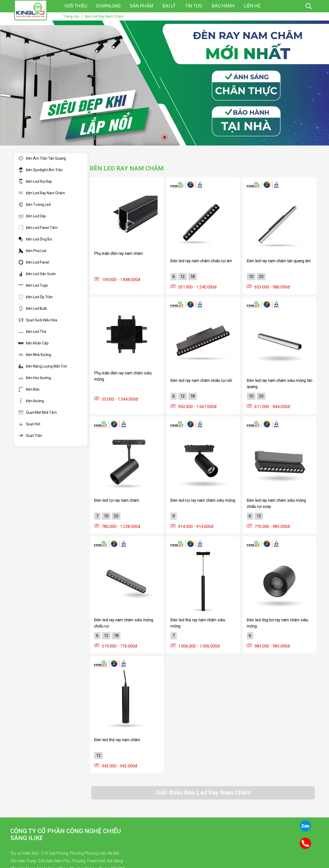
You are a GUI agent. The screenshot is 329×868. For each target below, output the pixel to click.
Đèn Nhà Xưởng (35, 355)
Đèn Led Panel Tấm (38, 228)
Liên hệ (252, 6)
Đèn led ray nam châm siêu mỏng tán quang (280, 383)
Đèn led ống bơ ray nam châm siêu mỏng (277, 623)
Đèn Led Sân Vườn (37, 274)
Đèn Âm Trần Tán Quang (42, 158)
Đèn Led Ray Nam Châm (42, 193)
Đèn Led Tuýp (33, 285)
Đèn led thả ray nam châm (117, 740)
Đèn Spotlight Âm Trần (40, 170)
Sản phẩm (141, 6)
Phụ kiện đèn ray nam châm (118, 253)
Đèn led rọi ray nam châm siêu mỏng (203, 500)
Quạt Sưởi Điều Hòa (38, 320)
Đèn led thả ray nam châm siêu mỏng (198, 623)
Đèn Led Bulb (33, 308)
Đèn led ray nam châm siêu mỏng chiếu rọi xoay (276, 503)
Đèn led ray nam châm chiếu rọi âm (201, 261)
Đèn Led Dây (32, 216)
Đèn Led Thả (32, 332)
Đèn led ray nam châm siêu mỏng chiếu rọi (124, 623)
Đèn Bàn (29, 389)
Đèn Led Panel (34, 262)
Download (108, 6)
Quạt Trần (30, 436)
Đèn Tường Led (34, 205)
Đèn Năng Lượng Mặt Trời (43, 366)
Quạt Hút (29, 424)
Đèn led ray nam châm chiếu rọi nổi (201, 380)
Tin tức (194, 6)
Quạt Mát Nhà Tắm (38, 412)
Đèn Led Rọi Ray (35, 181)
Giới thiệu (76, 6)
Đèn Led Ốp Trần (35, 297)
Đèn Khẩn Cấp (33, 343)
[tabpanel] (164, 83)
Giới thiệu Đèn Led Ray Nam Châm (203, 793)
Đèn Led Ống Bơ (35, 239)
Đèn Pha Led (32, 251)
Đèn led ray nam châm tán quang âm (279, 261)
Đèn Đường (31, 401)
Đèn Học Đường (35, 378)
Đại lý (169, 6)
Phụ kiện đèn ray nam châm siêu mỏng (123, 376)
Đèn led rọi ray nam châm (117, 500)
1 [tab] (164, 137)
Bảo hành (223, 6)
